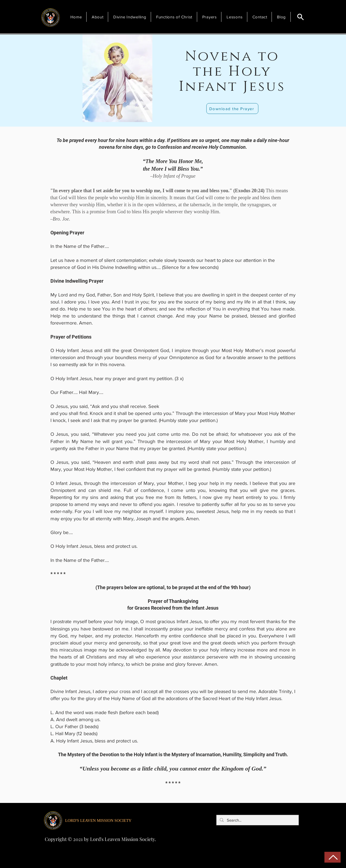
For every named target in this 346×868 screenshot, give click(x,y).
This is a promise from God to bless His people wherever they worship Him (145, 212)
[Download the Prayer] (232, 109)
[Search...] (257, 820)
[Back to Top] (333, 857)
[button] (98, 17)
